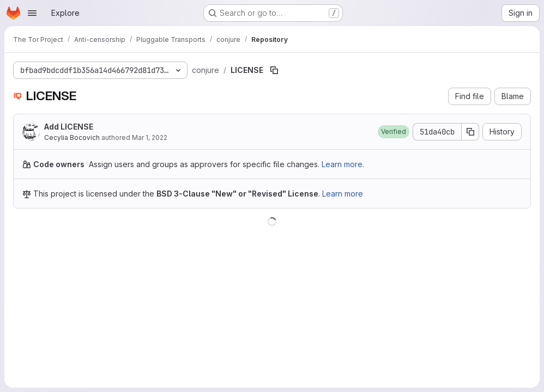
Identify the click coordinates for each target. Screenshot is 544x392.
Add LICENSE (69, 127)
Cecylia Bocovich (72, 137)
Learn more (343, 194)
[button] (394, 132)
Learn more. (343, 164)
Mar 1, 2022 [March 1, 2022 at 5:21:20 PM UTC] (150, 137)
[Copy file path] (274, 70)
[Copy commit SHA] (470, 132)
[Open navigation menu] (32, 13)
